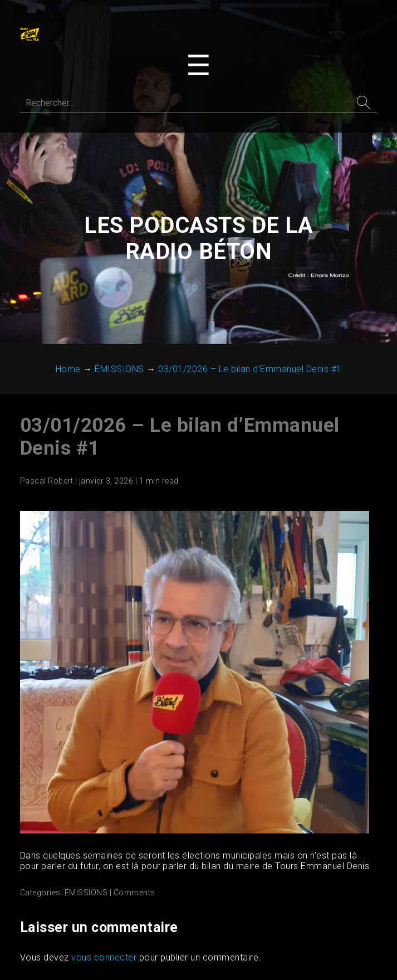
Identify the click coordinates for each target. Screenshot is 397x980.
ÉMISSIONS (86, 893)
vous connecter (104, 957)
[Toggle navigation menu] (198, 66)
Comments (134, 893)
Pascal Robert (47, 481)
